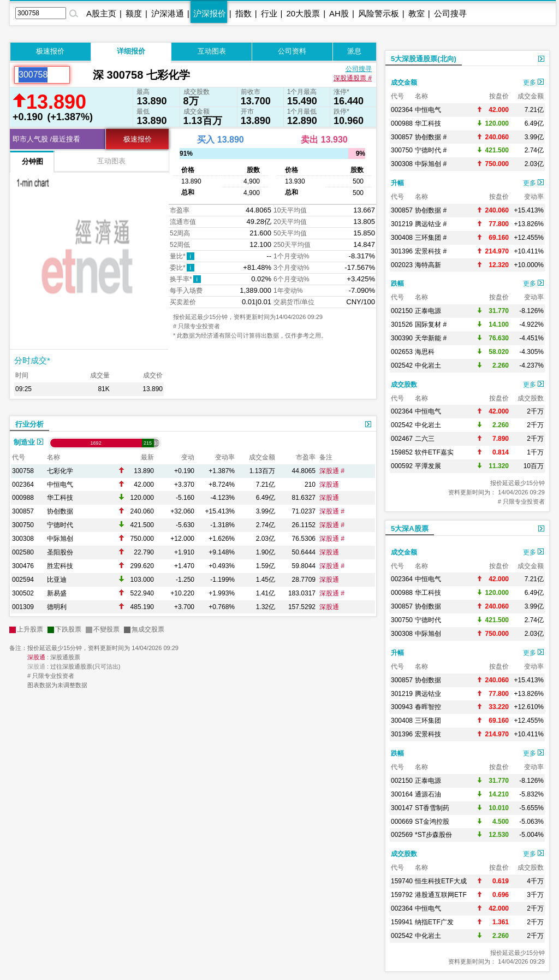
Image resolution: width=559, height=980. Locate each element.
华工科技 (60, 498)
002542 (402, 365)
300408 (402, 238)
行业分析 (29, 424)
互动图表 (212, 51)
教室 (417, 13)
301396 (402, 251)
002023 (402, 265)
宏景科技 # (431, 251)
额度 (134, 13)
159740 (402, 881)
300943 (402, 707)
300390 (402, 338)
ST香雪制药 (432, 808)
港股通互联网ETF (441, 895)
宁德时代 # (431, 150)
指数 (243, 13)
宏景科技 (428, 734)
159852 (402, 452)
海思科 (425, 352)
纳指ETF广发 (434, 922)
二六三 (425, 439)
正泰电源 (428, 311)
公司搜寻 (450, 13)
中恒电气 (60, 485)
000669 (402, 822)
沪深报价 (210, 13)
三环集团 (428, 721)
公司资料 (292, 51)
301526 (402, 324)
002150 (402, 311)
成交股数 (404, 385)
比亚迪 (57, 580)
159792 (402, 895)
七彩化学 (60, 471)
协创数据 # (431, 137)
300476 (23, 566)
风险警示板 (379, 13)
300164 (402, 794)
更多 (533, 82)
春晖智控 (428, 707)
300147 (402, 808)
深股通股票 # (353, 78)
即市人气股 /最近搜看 (46, 139)
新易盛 (57, 593)
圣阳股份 (60, 552)
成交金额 (404, 82)
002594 (23, 580)
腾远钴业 (428, 694)
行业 (269, 13)
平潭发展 (428, 466)
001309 (23, 607)
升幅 (397, 183)
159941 (402, 922)
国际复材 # (431, 324)
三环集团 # (431, 238)
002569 (402, 835)
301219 (402, 224)
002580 (23, 552)
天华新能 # (431, 338)
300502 (23, 593)
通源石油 (428, 794)
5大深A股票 (410, 529)
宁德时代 (60, 525)
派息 (354, 51)
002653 (402, 352)
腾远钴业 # (431, 224)
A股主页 (101, 13)
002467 (402, 439)
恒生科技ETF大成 (441, 881)
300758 (23, 471)
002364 (23, 485)
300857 (23, 511)
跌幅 (397, 284)
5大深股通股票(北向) (424, 59)
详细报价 (131, 51)
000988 (23, 498)
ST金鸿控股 (432, 822)
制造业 (28, 442)
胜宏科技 (60, 566)
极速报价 (50, 51)
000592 (402, 466)
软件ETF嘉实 (434, 452)
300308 (23, 539)
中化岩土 (428, 365)
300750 (23, 525)
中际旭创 (60, 539)
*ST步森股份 (433, 835)
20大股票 (303, 13)
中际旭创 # (431, 164)
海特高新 (428, 265)
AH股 (339, 13)
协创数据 (60, 511)
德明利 (57, 607)
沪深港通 (168, 13)
